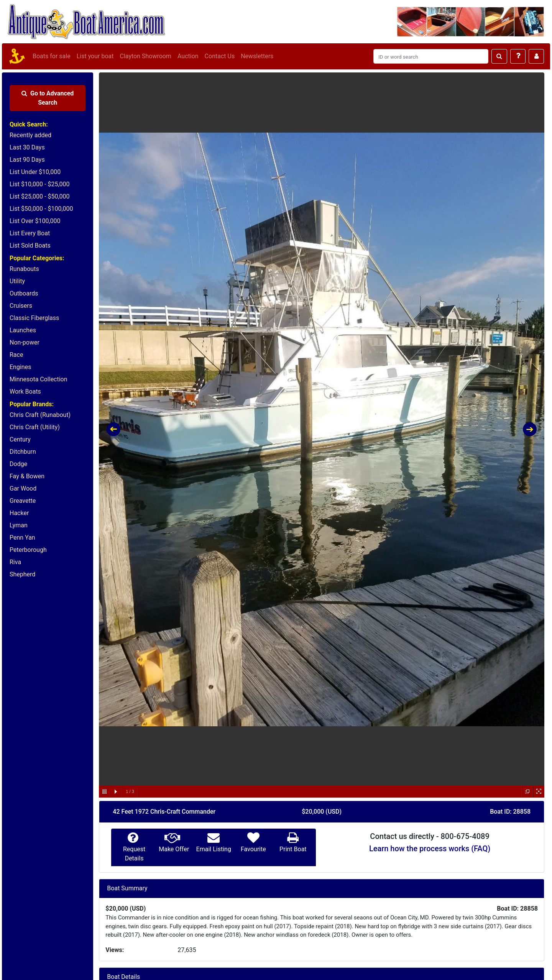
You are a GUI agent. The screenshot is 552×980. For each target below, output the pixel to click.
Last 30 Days (27, 147)
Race (16, 355)
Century (20, 439)
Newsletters (257, 56)
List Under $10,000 (35, 172)
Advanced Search (48, 98)
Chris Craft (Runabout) (40, 415)
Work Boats (25, 392)
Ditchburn (23, 452)
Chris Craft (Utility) (35, 427)
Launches (23, 330)
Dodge (18, 464)
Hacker (19, 513)
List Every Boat (30, 233)
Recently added (30, 135)
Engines (20, 367)
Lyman (19, 525)
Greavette (23, 501)
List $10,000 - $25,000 (40, 184)
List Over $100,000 (35, 221)
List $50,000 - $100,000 (41, 209)
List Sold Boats (30, 245)
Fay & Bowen (27, 476)
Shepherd (22, 574)
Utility (17, 281)
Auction (188, 56)
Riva (15, 562)
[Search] (431, 56)
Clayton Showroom (145, 56)
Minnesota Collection (39, 379)
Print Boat (293, 849)
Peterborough (28, 550)
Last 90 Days (27, 160)
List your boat (95, 56)
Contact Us (220, 56)
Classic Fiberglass (34, 318)
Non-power (25, 342)
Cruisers (21, 306)
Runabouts (24, 269)
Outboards (24, 293)
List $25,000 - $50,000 (40, 196)
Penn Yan (22, 538)
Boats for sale (52, 56)
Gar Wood (23, 488)
